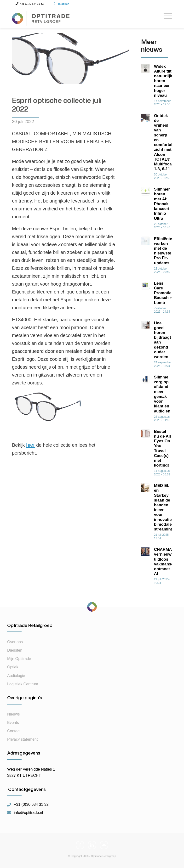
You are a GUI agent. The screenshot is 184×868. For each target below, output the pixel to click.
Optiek (13, 670)
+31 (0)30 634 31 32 (31, 808)
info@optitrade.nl (28, 816)
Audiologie (16, 679)
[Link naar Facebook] (80, 848)
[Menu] (165, 18)
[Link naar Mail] (104, 848)
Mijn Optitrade (19, 662)
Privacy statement (22, 742)
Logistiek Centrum (23, 687)
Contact (14, 734)
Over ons (15, 645)
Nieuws (13, 717)
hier (31, 445)
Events (13, 726)
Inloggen (64, 4)
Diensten (15, 653)
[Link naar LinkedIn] (92, 848)
